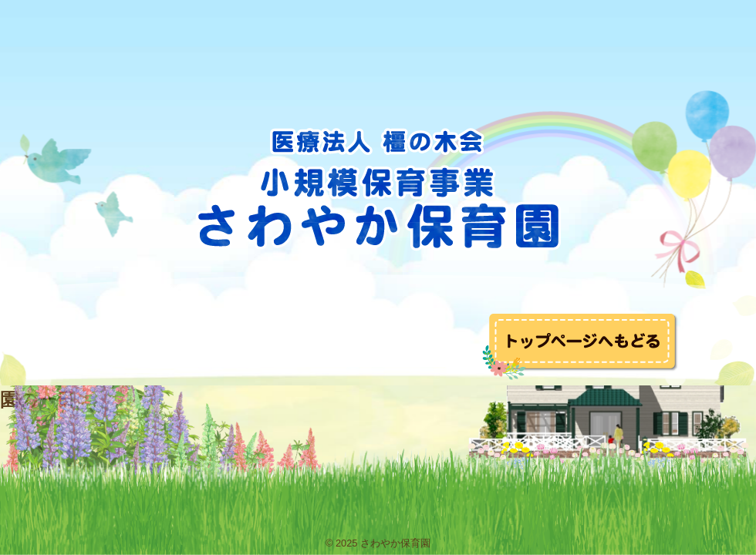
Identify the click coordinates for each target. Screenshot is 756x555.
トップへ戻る (580, 346)
